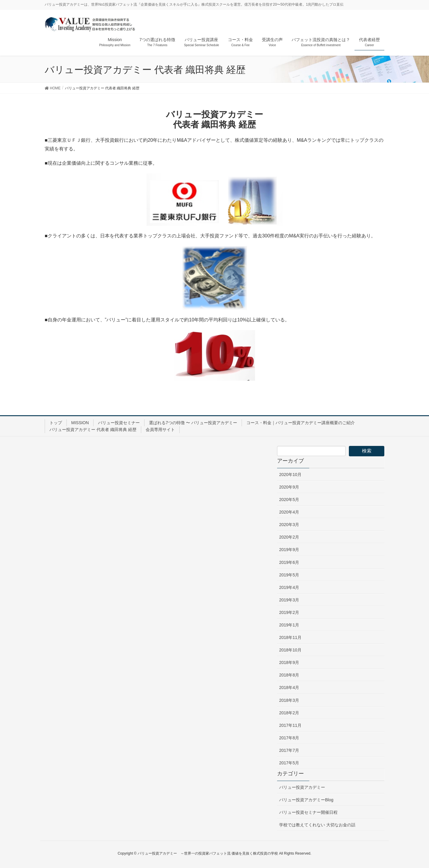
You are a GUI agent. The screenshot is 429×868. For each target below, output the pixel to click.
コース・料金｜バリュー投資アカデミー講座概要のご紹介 (301, 423)
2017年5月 (289, 763)
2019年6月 (289, 562)
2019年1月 (289, 625)
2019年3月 (289, 600)
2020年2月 (289, 537)
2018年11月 (290, 637)
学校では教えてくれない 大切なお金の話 (317, 825)
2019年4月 (289, 587)
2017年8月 (289, 738)
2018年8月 (289, 675)
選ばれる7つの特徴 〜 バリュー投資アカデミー (193, 423)
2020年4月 (289, 512)
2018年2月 (289, 713)
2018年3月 (289, 700)
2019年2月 (289, 612)
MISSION (80, 423)
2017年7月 (289, 750)
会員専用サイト (160, 430)
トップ (56, 423)
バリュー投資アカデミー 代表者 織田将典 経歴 (93, 430)
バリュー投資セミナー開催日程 (308, 812)
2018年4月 (289, 687)
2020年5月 (289, 500)
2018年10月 (290, 650)
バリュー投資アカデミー (302, 787)
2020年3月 (289, 525)
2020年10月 (290, 475)
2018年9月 (289, 662)
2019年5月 (289, 575)
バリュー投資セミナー (119, 423)
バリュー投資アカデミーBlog (306, 800)
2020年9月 (289, 487)
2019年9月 (289, 550)
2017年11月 (290, 725)
